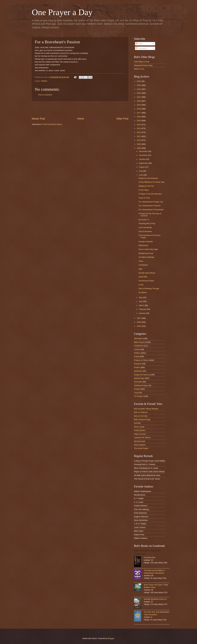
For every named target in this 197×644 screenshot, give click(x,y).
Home (81, 119)
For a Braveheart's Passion (150, 206)
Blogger (111, 638)
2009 (139, 144)
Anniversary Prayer (146, 281)
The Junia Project (141, 448)
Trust (136, 393)
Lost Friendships (145, 227)
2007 (139, 318)
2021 (139, 97)
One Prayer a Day (62, 12)
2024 (139, 85)
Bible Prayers (139, 342)
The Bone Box (150, 557)
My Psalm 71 (144, 220)
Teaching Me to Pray (147, 223)
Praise (137, 356)
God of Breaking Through (149, 289)
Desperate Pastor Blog (143, 65)
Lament (137, 349)
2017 (139, 113)
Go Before (143, 292)
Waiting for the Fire (146, 186)
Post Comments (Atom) (53, 124)
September (144, 163)
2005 (139, 326)
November (143, 155)
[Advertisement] (80, 109)
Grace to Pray (144, 198)
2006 (139, 322)
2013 (139, 128)
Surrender (138, 382)
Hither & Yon (139, 69)
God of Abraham (145, 231)
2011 (139, 136)
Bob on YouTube (141, 416)
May (141, 297)
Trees (141, 261)
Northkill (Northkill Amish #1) (155, 599)
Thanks (137, 389)
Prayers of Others (141, 360)
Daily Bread (143, 245)
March (142, 305)
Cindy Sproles (140, 430)
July (141, 171)
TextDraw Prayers (141, 385)
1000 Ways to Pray (142, 62)
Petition (44, 81)
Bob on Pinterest (141, 412)
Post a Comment (45, 95)
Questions (138, 371)
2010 (139, 140)
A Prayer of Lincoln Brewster (150, 194)
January (142, 313)
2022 (139, 93)
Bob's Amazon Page (142, 420)
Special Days (139, 378)
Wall (140, 269)
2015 (139, 121)
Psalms (137, 367)
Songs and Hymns (141, 375)
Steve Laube (139, 427)
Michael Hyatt (140, 441)
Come (141, 285)
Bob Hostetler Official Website (146, 409)
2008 (139, 148)
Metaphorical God (146, 253)
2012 (139, 132)
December (143, 151)
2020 (139, 101)
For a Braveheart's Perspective (151, 210)
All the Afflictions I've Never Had (151, 182)
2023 (139, 89)
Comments (141, 48)
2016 (139, 117)
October (142, 159)
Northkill (137, 423)
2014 (139, 125)
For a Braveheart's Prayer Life (151, 202)
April (141, 301)
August (142, 167)
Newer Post (38, 119)
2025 (139, 81)
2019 (139, 105)
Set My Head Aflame (147, 273)
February (143, 309)
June (141, 175)
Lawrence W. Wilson (142, 438)
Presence (138, 364)
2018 (139, 109)
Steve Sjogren (140, 445)
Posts (139, 44)
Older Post (122, 119)
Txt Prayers (139, 396)
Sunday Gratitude (146, 242)
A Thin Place (144, 190)
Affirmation (138, 338)
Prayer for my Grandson (148, 178)
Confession (143, 265)
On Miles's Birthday (146, 257)
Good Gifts (143, 277)
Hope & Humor (140, 434)
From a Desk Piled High (148, 249)
